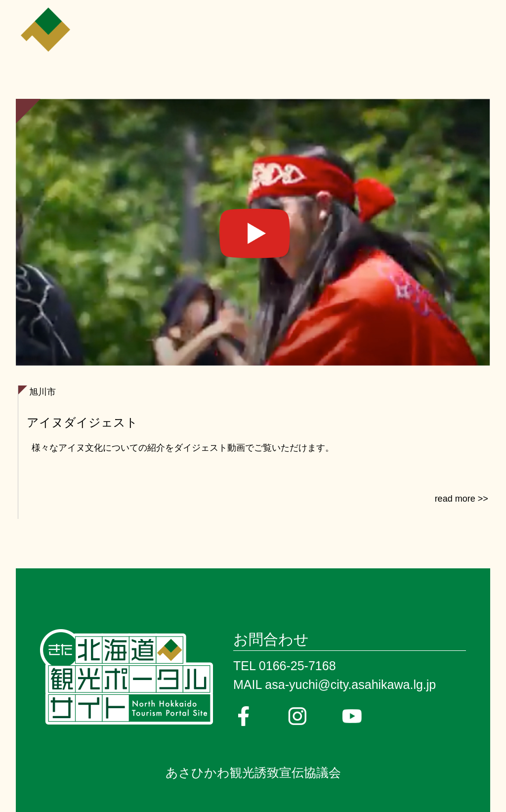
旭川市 (42, 392)
